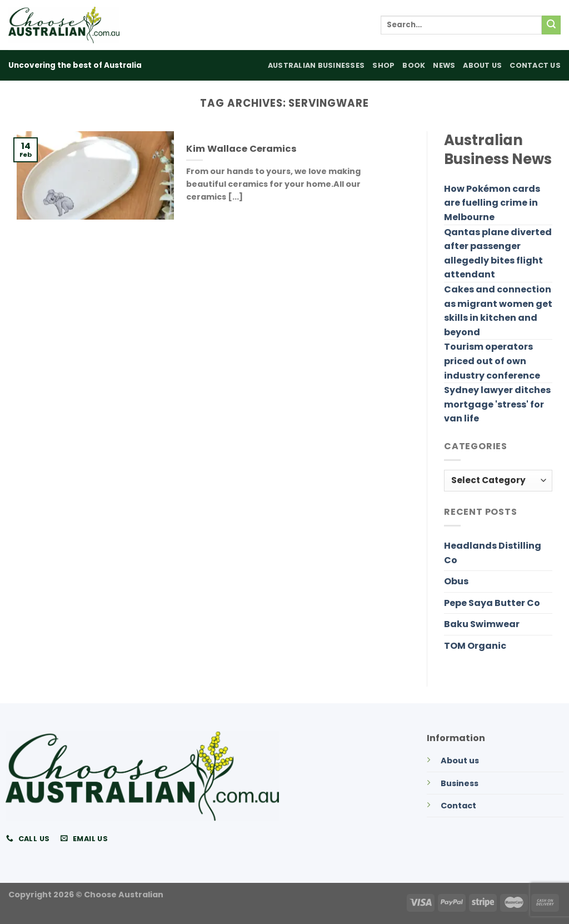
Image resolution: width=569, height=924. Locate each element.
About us (460, 761)
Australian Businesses (316, 65)
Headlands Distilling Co (493, 553)
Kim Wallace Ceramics (241, 149)
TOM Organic (475, 646)
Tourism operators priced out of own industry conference (492, 361)
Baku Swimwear (482, 624)
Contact (458, 806)
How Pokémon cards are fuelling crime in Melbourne (492, 203)
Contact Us (535, 65)
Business (460, 783)
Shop (383, 65)
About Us (482, 65)
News (444, 65)
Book (414, 65)
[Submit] (551, 25)
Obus (456, 581)
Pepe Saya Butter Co (492, 603)
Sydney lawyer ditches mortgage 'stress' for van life (497, 404)
